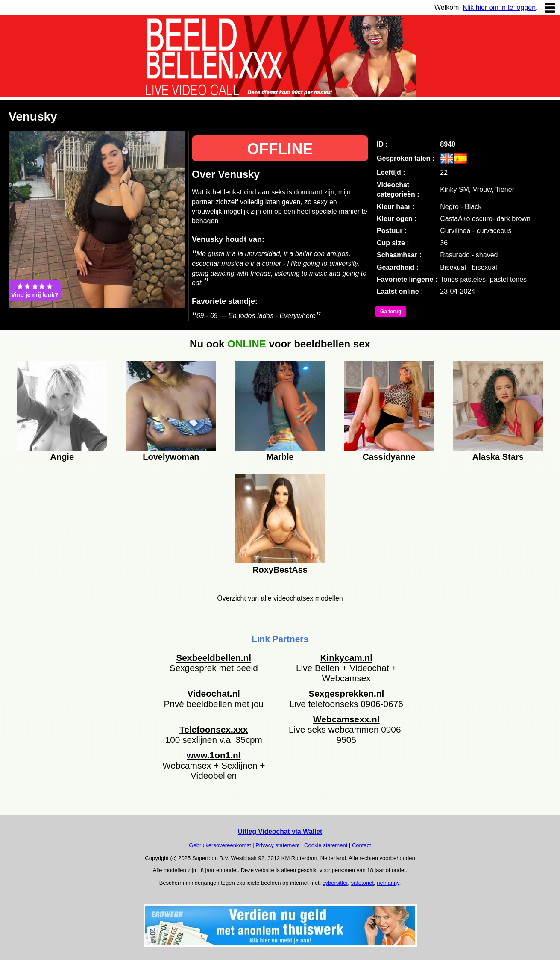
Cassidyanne (389, 457)
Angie (62, 457)
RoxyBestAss (280, 570)
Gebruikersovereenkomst (220, 845)
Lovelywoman (171, 457)
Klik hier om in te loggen (499, 7)
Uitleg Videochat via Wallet (280, 832)
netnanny (388, 883)
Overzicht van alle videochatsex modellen (280, 598)
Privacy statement (277, 845)
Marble (280, 457)
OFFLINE (280, 149)
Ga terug (391, 312)
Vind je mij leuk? (35, 290)
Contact (362, 845)
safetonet (362, 883)
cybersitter (335, 883)
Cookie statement (326, 845)
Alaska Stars (498, 457)
